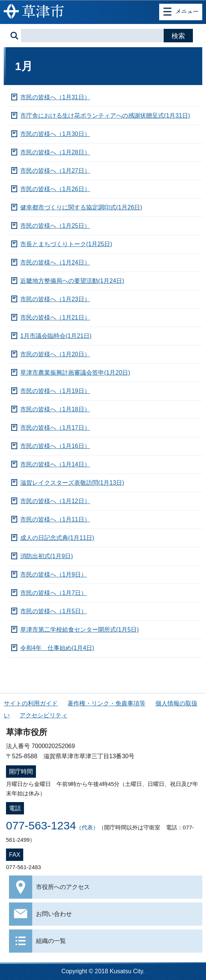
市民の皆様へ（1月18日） (55, 409)
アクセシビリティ (43, 715)
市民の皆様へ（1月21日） (55, 317)
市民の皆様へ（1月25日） (55, 226)
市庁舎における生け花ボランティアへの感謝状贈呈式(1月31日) (105, 116)
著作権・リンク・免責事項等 (106, 703)
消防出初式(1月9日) (46, 556)
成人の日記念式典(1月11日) (57, 538)
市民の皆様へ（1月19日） (55, 391)
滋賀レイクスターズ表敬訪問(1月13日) (72, 483)
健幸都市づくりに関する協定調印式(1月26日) (81, 207)
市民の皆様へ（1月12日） (55, 501)
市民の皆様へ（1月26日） (55, 189)
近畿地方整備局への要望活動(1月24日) (72, 281)
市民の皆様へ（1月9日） (54, 574)
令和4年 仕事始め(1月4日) (57, 648)
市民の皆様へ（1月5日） (54, 611)
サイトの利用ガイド (31, 703)
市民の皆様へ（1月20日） (55, 354)
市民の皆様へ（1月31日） (55, 97)
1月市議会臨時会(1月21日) (56, 336)
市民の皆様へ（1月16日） (55, 446)
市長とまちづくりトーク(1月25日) (66, 244)
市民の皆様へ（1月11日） (55, 519)
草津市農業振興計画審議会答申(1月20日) (75, 373)
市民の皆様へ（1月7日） (54, 593)
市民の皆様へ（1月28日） (55, 152)
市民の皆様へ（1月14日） (55, 464)
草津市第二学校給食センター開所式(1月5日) (79, 630)
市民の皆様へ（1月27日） (55, 171)
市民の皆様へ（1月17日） (55, 428)
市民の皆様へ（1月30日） (55, 134)
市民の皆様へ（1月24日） (55, 262)
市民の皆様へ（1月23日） (55, 299)
